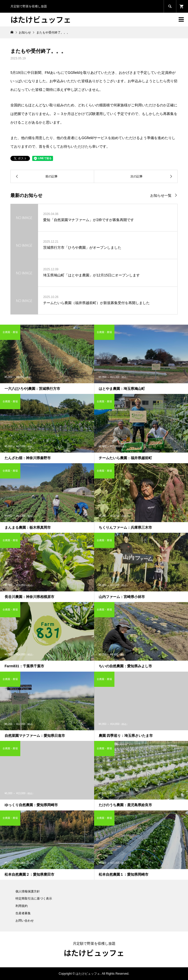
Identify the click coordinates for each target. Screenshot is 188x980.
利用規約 (22, 906)
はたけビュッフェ (41, 19)
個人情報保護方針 (28, 891)
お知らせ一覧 (161, 195)
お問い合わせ (25, 921)
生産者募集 (23, 913)
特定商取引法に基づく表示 (34, 899)
